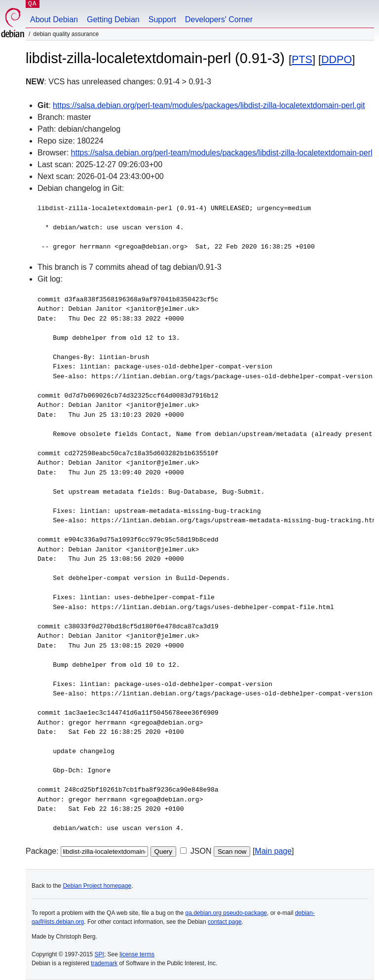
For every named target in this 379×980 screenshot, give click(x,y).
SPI (99, 954)
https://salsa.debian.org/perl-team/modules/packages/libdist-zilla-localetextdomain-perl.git (209, 105)
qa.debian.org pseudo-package (226, 913)
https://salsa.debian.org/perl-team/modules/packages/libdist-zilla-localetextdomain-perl (222, 153)
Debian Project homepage (97, 886)
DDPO (337, 59)
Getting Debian (113, 19)
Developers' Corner (219, 19)
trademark (104, 963)
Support (162, 19)
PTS (302, 59)
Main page (273, 851)
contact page (225, 922)
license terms (137, 954)
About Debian (54, 19)
